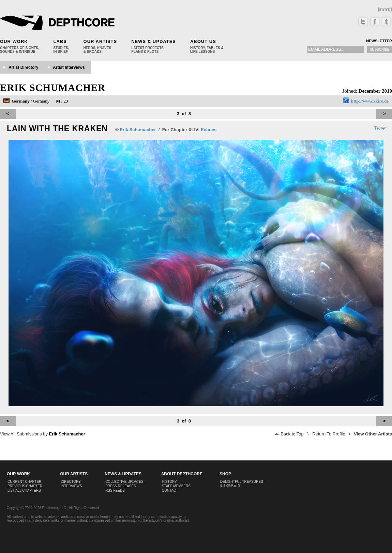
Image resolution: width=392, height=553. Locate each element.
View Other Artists (373, 434)
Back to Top (289, 434)
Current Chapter (24, 482)
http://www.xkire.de (370, 101)
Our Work (14, 41)
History (169, 482)
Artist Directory (23, 67)
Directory (71, 482)
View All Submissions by (43, 434)
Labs (60, 41)
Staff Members (176, 486)
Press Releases (120, 486)
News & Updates (154, 41)
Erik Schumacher (53, 88)
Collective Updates (124, 482)
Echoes (209, 130)
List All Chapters (24, 490)
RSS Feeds (115, 490)
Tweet (380, 128)
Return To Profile (329, 434)
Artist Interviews (69, 67)
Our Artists (100, 41)
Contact (170, 490)
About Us (203, 41)
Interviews (71, 486)
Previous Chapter (25, 486)
